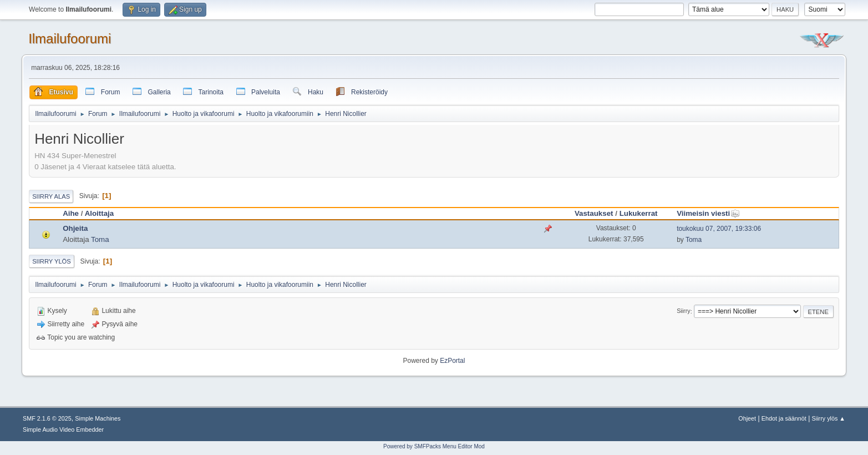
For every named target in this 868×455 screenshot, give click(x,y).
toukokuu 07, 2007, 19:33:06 (719, 229)
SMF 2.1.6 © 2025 (47, 418)
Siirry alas (51, 196)
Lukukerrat (639, 213)
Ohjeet (747, 418)
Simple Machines (98, 418)
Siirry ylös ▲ (829, 418)
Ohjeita (75, 228)
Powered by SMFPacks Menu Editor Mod (434, 446)
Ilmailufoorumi (70, 39)
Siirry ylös (52, 261)
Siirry (684, 311)
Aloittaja (100, 213)
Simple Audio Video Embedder (63, 429)
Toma (100, 239)
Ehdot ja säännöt (784, 418)
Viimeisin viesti (708, 213)
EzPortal (452, 361)
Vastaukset (594, 213)
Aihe (71, 213)
